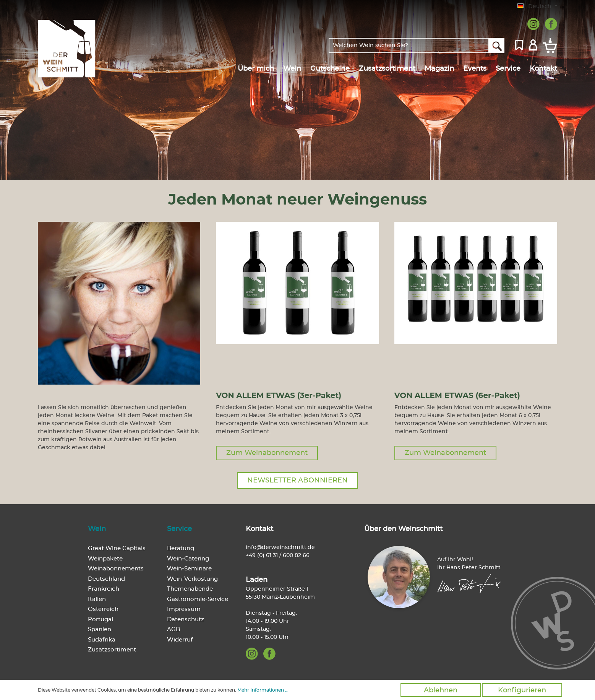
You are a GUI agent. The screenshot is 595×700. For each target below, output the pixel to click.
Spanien (100, 629)
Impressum (184, 609)
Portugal (101, 620)
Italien (97, 599)
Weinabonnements (116, 569)
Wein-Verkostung (192, 579)
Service (179, 529)
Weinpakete (105, 559)
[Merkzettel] (519, 44)
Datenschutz (186, 620)
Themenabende (190, 589)
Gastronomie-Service (198, 599)
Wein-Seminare (189, 569)
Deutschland (106, 579)
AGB (173, 629)
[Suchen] (497, 45)
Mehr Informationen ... (263, 690)
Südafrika (102, 640)
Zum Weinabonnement (267, 453)
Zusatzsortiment (112, 650)
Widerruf (180, 640)
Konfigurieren (522, 690)
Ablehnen (441, 690)
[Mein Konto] (533, 44)
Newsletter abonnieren (297, 481)
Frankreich (104, 589)
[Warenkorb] (549, 45)
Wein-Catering (188, 559)
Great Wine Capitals (117, 548)
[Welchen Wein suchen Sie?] (409, 45)
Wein (97, 529)
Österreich (103, 609)
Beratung (181, 548)
